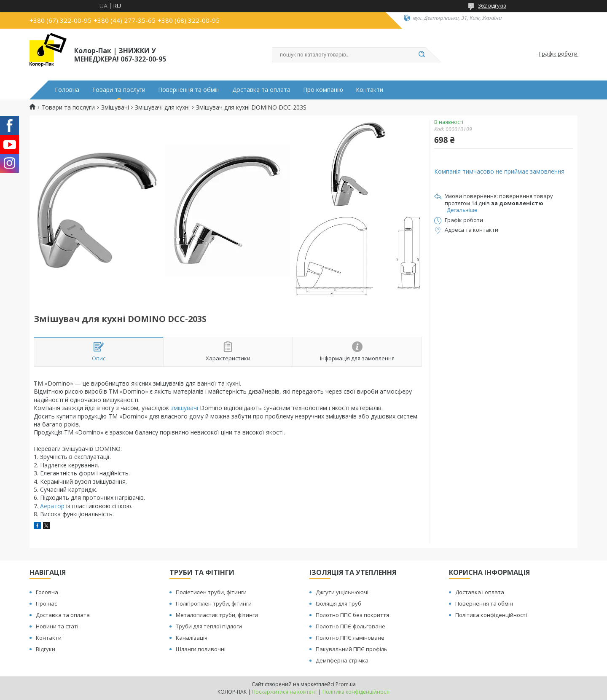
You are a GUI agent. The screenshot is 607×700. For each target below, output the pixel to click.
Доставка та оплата (261, 90)
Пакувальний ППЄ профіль (352, 649)
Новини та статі (57, 626)
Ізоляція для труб (338, 603)
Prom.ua (346, 684)
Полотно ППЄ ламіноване (350, 638)
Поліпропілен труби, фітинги (214, 603)
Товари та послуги (119, 90)
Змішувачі (115, 107)
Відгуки (46, 649)
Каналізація (192, 638)
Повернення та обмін (189, 90)
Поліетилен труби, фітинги (211, 592)
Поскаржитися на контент (285, 692)
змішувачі (184, 408)
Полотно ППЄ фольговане (351, 626)
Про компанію (323, 90)
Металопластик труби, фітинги (217, 615)
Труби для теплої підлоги (209, 626)
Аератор (52, 506)
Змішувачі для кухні (162, 107)
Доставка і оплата (480, 592)
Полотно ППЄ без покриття (352, 615)
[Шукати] (422, 55)
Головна (67, 90)
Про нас (46, 603)
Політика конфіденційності (491, 615)
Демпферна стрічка (342, 660)
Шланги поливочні (201, 649)
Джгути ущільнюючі (342, 592)
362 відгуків (492, 6)
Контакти (369, 90)
